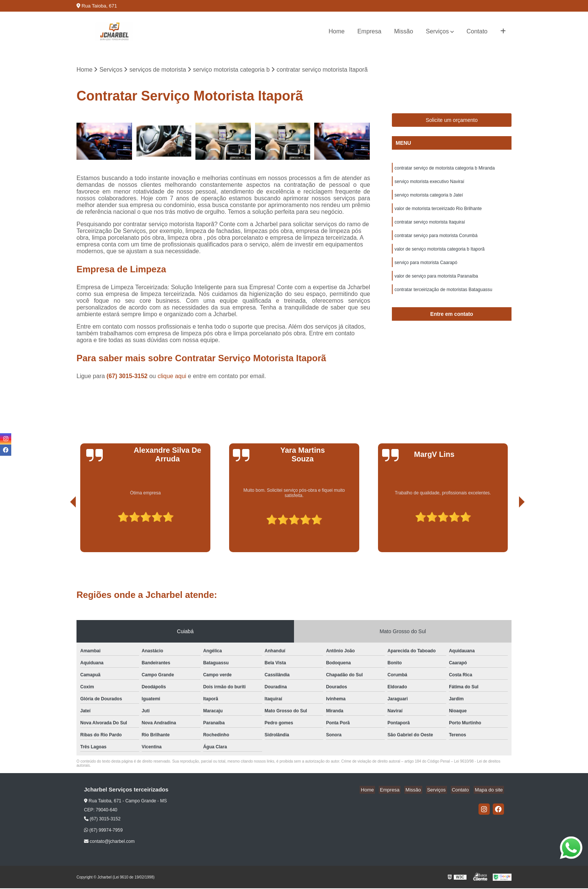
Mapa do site (490, 791)
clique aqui (172, 377)
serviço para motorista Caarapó (426, 269)
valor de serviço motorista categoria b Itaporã (439, 255)
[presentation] (63, 532)
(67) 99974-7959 (103, 831)
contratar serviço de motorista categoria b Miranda (445, 169)
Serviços (437, 31)
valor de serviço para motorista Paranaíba (436, 283)
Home (337, 31)
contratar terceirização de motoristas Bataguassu (443, 297)
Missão (404, 31)
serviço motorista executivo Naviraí (429, 183)
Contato (477, 31)
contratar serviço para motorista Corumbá (436, 240)
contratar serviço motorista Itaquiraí (430, 226)
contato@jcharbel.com (109, 842)
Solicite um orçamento (452, 121)
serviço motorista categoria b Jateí (429, 198)
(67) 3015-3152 (128, 377)
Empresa (369, 31)
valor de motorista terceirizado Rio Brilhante (438, 212)
